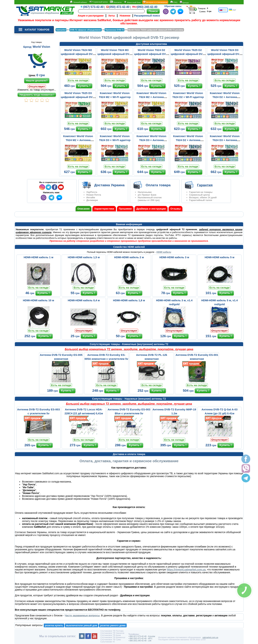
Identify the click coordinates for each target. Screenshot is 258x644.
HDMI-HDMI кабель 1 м (39, 257)
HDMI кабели (164, 252)
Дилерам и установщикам (155, 2)
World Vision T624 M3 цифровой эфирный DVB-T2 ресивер (115, 54)
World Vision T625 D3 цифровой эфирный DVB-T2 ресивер (78, 97)
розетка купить (54, 625)
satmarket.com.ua (210, 637)
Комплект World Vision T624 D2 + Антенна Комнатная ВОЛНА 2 (225, 97)
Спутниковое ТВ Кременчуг (113, 637)
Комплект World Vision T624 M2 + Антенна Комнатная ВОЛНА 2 (151, 97)
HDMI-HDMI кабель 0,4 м (84, 300)
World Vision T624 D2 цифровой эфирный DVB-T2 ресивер (151, 54)
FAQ (174, 2)
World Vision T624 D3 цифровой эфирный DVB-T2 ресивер (225, 54)
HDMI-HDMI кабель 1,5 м (84, 257)
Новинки (125, 16)
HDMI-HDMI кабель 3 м (174, 257)
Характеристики (104, 209)
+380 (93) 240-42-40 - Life (140, 641)
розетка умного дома (113, 625)
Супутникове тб (107, 642)
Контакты (116, 2)
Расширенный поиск (147, 16)
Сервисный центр (99, 2)
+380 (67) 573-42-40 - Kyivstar (142, 636)
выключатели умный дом (82, 625)
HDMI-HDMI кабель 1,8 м (129, 300)
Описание (84, 209)
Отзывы (175, 209)
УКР (233, 10)
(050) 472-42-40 (119, 7)
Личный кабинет (78, 2)
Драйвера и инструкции (151, 209)
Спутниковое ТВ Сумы (111, 640)
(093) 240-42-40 (147, 7)
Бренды (184, 2)
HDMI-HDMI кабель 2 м (129, 257)
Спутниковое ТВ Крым (111, 635)
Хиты (112, 16)
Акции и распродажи (91, 16)
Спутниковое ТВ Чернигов (112, 633)
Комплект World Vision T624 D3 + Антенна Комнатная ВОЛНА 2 (151, 140)
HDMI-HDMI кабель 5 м (219, 257)
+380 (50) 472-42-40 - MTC (140, 638)
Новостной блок (132, 2)
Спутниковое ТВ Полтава (112, 631)
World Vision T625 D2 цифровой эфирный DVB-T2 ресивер (188, 54)
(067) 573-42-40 (93, 7)
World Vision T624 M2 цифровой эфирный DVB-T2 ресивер (78, 54)
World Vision (41, 47)
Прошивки (125, 209)
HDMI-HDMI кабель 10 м (39, 300)
